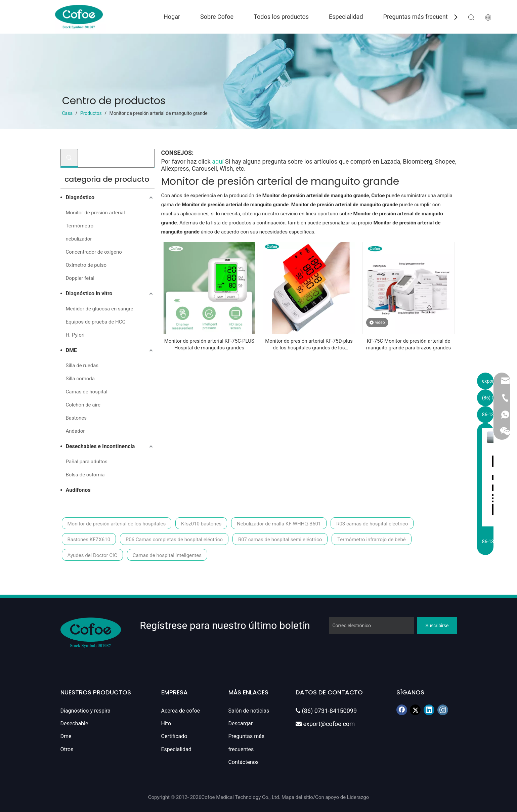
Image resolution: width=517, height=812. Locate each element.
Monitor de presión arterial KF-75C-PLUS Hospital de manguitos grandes (209, 344)
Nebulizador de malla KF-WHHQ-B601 (279, 524)
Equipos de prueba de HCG (96, 322)
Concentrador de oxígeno (94, 252)
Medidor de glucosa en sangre (100, 309)
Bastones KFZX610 (89, 540)
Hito (166, 723)
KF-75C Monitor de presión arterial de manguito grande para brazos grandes (409, 344)
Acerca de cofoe (181, 711)
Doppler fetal (80, 278)
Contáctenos (244, 762)
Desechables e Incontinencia (100, 446)
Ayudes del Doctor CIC (92, 555)
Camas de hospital (87, 392)
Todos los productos (281, 17)
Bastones (76, 418)
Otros (67, 749)
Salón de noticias (249, 711)
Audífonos (78, 490)
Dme (66, 736)
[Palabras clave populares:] (69, 158)
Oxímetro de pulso (86, 265)
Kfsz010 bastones (201, 524)
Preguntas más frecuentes (419, 17)
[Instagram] (443, 710)
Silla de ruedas (82, 366)
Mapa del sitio (297, 797)
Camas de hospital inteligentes (167, 555)
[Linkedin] (429, 710)
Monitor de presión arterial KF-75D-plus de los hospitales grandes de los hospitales (309, 345)
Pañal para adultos (87, 462)
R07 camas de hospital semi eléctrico (280, 540)
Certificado (174, 736)
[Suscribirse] (437, 626)
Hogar (172, 17)
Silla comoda (80, 379)
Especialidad (346, 17)
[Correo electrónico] (372, 626)
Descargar (241, 723)
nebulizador (79, 239)
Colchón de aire (83, 405)
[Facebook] (402, 710)
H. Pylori (75, 335)
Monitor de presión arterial (95, 213)
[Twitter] (415, 710)
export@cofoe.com (325, 724)
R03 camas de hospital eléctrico (372, 524)
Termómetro (80, 226)
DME (71, 350)
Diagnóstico (80, 197)
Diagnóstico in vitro (89, 293)
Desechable (74, 723)
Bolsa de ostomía (85, 475)
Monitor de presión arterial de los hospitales (117, 524)
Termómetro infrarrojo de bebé (372, 540)
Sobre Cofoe (217, 17)
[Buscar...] (116, 158)
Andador (75, 431)
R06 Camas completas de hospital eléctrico (174, 540)
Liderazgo (358, 797)
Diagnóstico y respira (85, 711)
